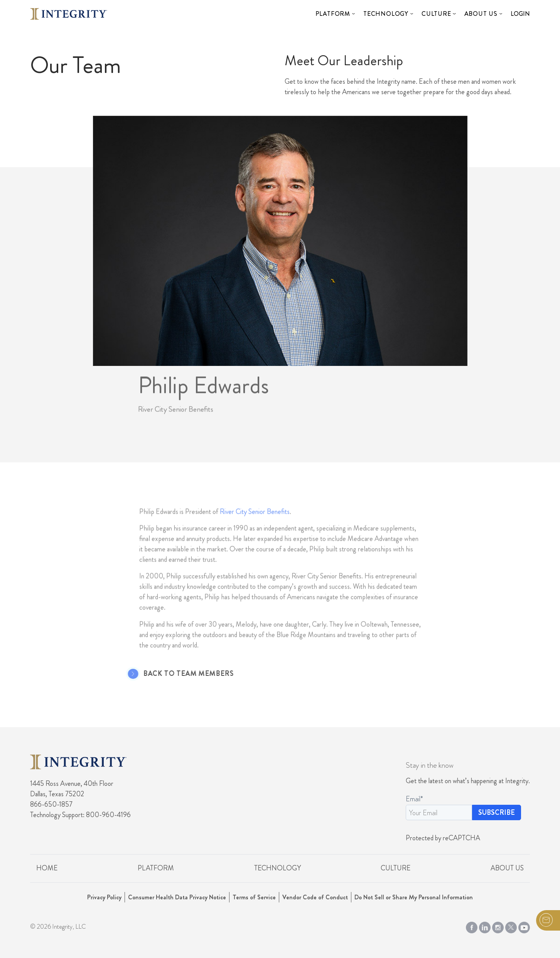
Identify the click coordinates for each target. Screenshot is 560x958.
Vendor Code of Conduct (315, 897)
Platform (333, 14)
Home (47, 868)
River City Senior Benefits (255, 521)
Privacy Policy (104, 897)
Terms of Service (254, 897)
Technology (386, 14)
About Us (481, 14)
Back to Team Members (178, 674)
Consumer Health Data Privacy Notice (177, 897)
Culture (436, 14)
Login (520, 14)
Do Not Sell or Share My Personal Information (414, 897)
